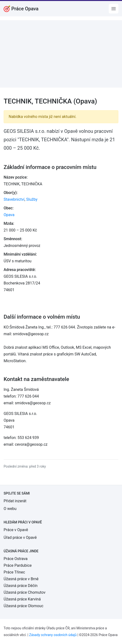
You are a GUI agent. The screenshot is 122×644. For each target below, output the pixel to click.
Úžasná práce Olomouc (24, 606)
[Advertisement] (61, 54)
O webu (10, 509)
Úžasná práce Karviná (22, 599)
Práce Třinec (14, 572)
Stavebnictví (14, 199)
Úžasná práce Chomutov (24, 592)
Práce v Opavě (16, 530)
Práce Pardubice (18, 565)
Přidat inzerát (15, 501)
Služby (32, 199)
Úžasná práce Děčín (21, 586)
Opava (9, 215)
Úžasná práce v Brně (21, 579)
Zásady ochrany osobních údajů (53, 635)
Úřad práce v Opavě (20, 538)
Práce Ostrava (16, 559)
